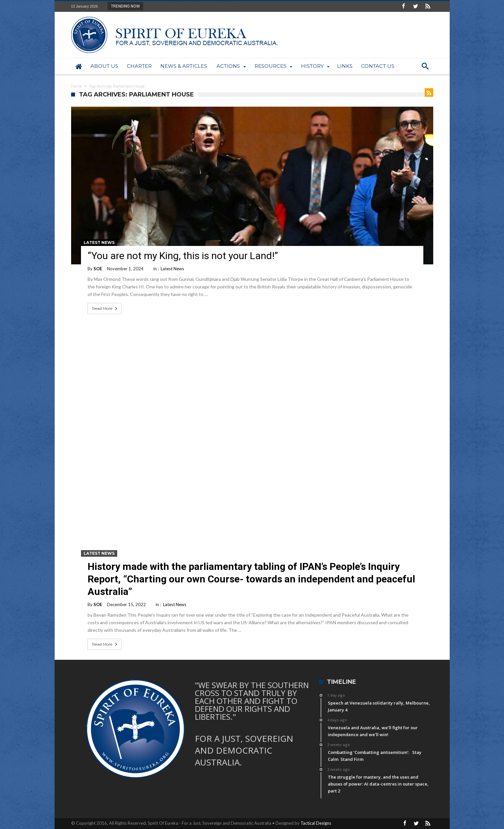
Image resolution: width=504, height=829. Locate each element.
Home (76, 86)
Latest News (99, 242)
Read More (105, 308)
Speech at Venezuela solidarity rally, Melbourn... (191, 6)
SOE (98, 269)
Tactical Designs (316, 823)
